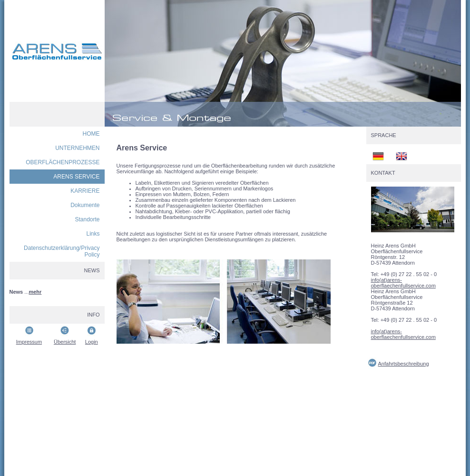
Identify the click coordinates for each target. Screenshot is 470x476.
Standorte (87, 219)
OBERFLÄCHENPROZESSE (63, 162)
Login (92, 342)
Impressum (29, 342)
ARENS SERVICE (76, 177)
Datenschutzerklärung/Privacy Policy (62, 251)
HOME (91, 134)
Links (93, 234)
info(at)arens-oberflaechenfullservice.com (403, 283)
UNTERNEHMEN (77, 148)
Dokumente (85, 205)
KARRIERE (85, 191)
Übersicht (65, 342)
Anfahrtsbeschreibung (404, 364)
